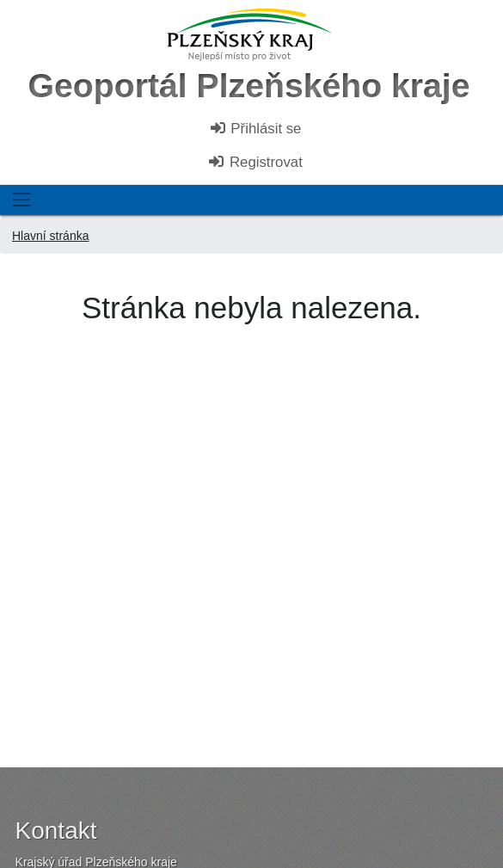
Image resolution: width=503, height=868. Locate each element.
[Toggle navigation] (21, 200)
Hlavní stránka (50, 236)
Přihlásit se (255, 129)
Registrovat (255, 162)
